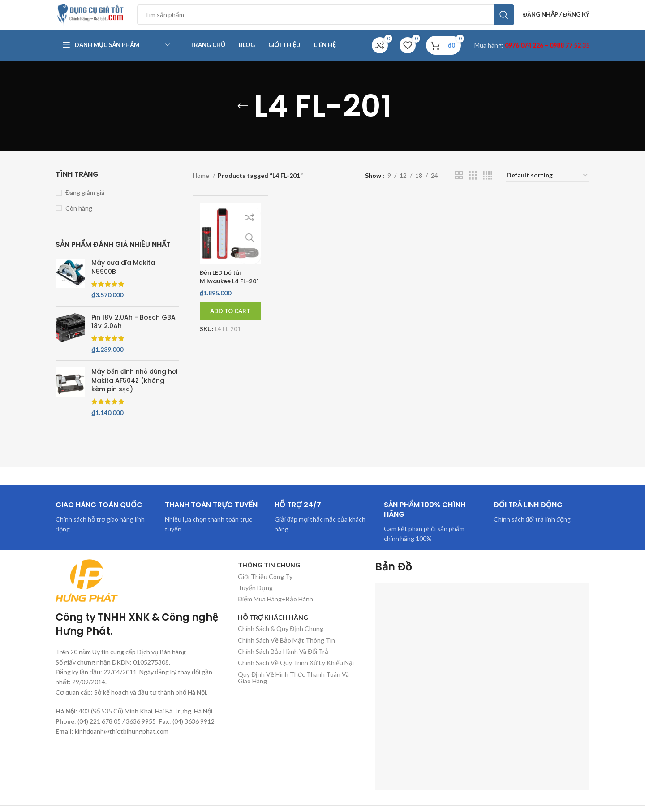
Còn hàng (79, 219)
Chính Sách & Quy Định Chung (281, 639)
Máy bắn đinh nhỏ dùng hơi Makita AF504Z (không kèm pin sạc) (134, 391)
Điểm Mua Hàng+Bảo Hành (275, 610)
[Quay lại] (243, 117)
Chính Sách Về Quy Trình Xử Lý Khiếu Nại (296, 674)
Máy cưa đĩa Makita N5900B (123, 279)
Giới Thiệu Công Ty (265, 587)
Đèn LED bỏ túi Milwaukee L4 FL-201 (227, 292)
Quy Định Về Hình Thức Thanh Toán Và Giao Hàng (293, 688)
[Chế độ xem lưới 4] (488, 186)
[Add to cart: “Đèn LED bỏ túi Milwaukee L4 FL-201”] (230, 322)
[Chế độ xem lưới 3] (473, 186)
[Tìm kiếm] (334, 20)
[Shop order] (548, 187)
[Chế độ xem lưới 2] (459, 186)
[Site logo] (100, 19)
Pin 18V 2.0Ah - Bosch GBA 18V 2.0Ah (133, 333)
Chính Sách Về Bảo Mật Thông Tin (286, 651)
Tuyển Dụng (255, 598)
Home (202, 186)
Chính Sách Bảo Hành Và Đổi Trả (283, 662)
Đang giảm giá (85, 203)
